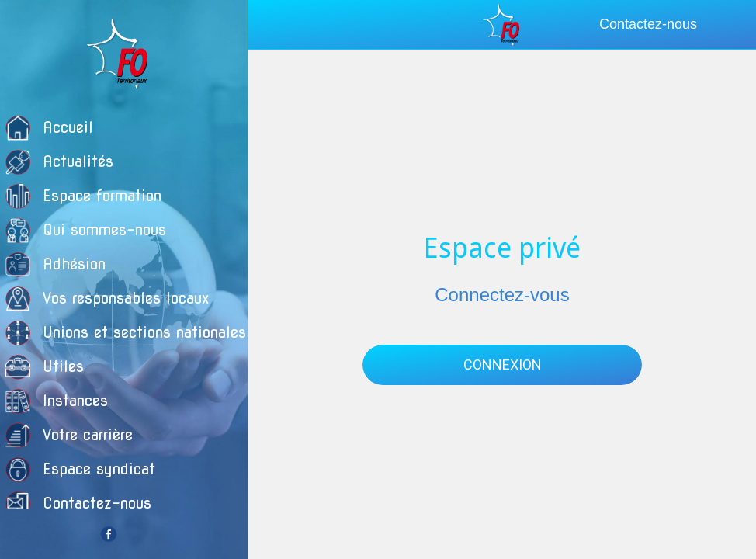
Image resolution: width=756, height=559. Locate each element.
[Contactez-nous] (654, 24)
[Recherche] (731, 25)
